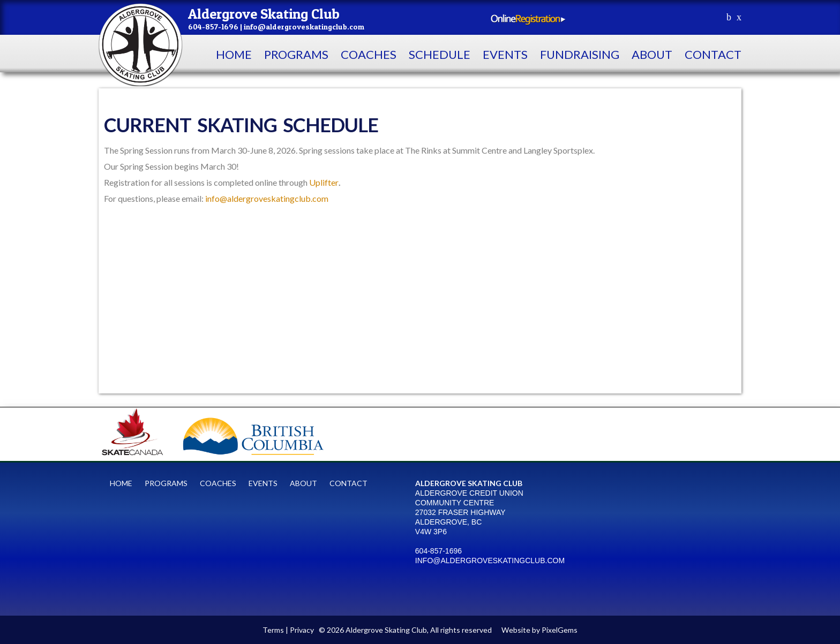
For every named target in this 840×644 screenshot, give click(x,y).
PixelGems (560, 630)
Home (234, 54)
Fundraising (580, 54)
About (652, 54)
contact (713, 54)
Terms (273, 630)
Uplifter (324, 182)
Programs (296, 54)
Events (505, 54)
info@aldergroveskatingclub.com (267, 198)
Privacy (302, 630)
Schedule (440, 54)
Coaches (369, 54)
